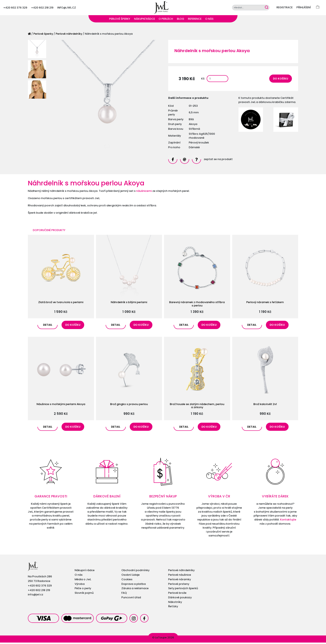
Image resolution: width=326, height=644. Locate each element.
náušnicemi (144, 192)
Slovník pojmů (84, 594)
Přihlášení (304, 8)
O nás (209, 20)
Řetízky (173, 608)
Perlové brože (177, 594)
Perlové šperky (120, 20)
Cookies (127, 581)
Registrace (285, 8)
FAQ (124, 594)
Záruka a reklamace (135, 590)
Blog (181, 20)
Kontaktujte (288, 521)
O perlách (166, 20)
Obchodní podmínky (135, 572)
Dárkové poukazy (180, 599)
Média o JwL (83, 581)
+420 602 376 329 (15, 8)
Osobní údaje (131, 576)
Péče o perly (83, 590)
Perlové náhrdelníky (69, 35)
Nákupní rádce (144, 20)
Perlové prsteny (179, 585)
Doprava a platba (134, 585)
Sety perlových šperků (183, 590)
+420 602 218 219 (42, 8)
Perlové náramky (180, 581)
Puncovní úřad (131, 599)
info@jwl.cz (67, 8)
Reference (195, 20)
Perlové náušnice (180, 576)
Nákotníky (175, 603)
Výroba (80, 585)
